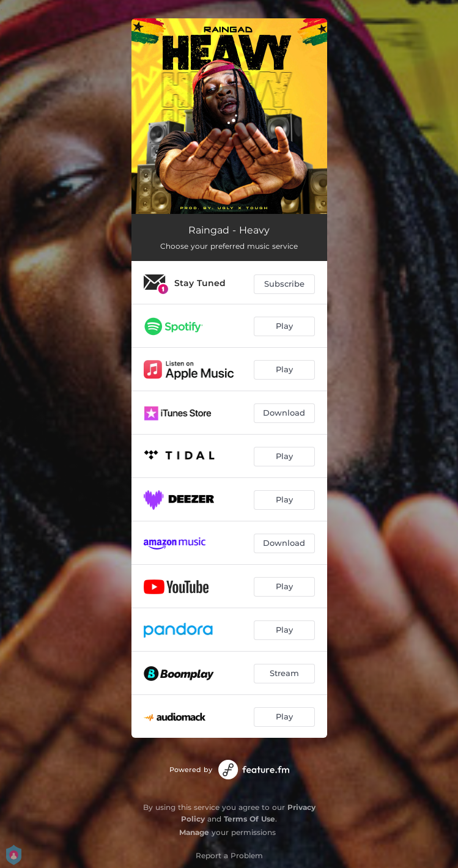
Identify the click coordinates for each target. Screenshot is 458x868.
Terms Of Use (249, 819)
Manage (194, 832)
